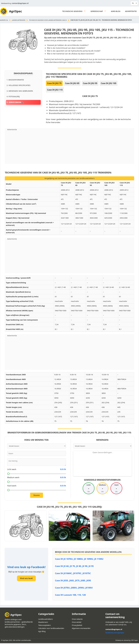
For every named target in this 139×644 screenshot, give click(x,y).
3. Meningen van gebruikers (20, 91)
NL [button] (133, 3)
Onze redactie (77, 619)
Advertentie (131, 11)
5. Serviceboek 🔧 (15, 102)
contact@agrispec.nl (20, 3)
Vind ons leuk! (26, 578)
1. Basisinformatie (15, 80)
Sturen (37, 495)
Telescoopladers (45, 625)
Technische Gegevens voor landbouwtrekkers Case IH (48, 20)
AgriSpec (15, 11)
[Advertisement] (69, 147)
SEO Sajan (135, 640)
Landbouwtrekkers (19, 20)
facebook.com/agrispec (115, 633)
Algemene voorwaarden (81, 628)
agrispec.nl (4, 20)
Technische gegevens (75, 11)
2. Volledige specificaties (18, 85)
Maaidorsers (43, 622)
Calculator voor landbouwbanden (51, 628)
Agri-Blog (116, 11)
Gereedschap (99, 11)
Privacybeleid (77, 625)
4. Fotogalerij (13, 96)
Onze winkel (77, 622)
